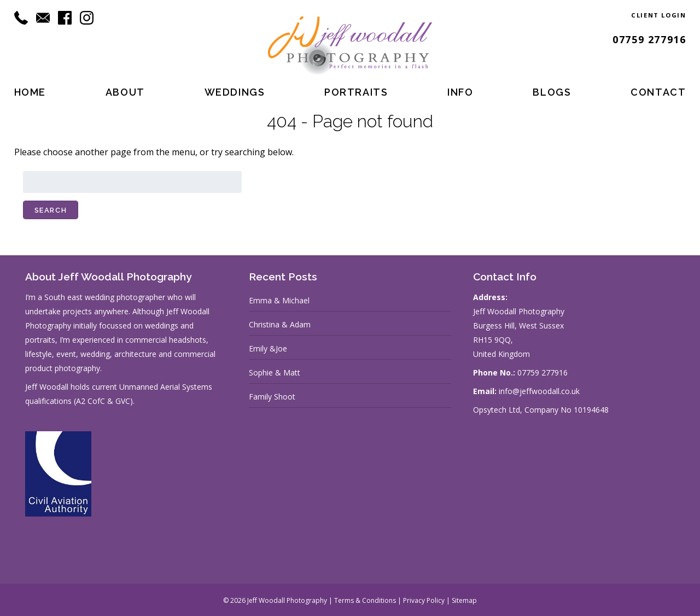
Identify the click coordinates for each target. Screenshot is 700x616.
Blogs (552, 92)
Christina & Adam (280, 324)
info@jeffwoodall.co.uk (539, 391)
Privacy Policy (424, 600)
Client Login (658, 15)
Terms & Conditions (365, 600)
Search (51, 210)
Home (30, 92)
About (125, 92)
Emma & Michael (279, 300)
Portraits (356, 92)
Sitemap (464, 600)
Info (460, 92)
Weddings (235, 92)
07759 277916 (649, 39)
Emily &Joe (268, 348)
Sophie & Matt (275, 372)
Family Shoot (272, 397)
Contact (658, 92)
